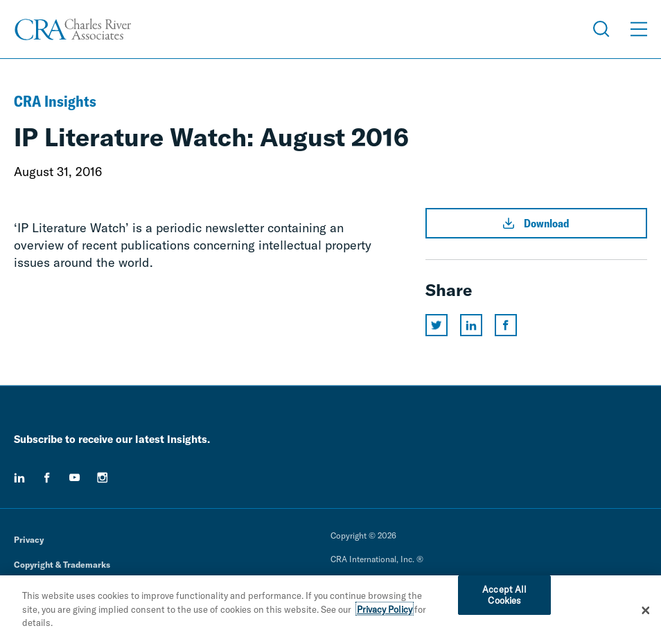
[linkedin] (19, 478)
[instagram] (103, 478)
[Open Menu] (639, 29)
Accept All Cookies (504, 598)
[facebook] (47, 478)
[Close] (646, 613)
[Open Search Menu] (601, 29)
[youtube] (75, 478)
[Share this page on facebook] (506, 325)
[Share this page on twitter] (437, 325)
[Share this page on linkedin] (471, 325)
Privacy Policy (385, 612)
